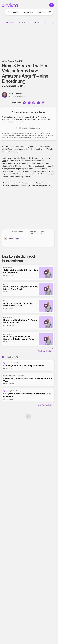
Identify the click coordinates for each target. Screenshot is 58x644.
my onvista (28, 12)
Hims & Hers (14, 239)
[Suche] (50, 12)
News (16, 23)
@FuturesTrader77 (19, 97)
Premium (41, 12)
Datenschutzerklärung (40, 138)
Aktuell (16, 12)
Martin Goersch (15, 94)
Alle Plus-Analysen (46, 405)
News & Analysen (7, 23)
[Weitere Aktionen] (52, 242)
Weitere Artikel (45, 351)
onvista (5, 86)
